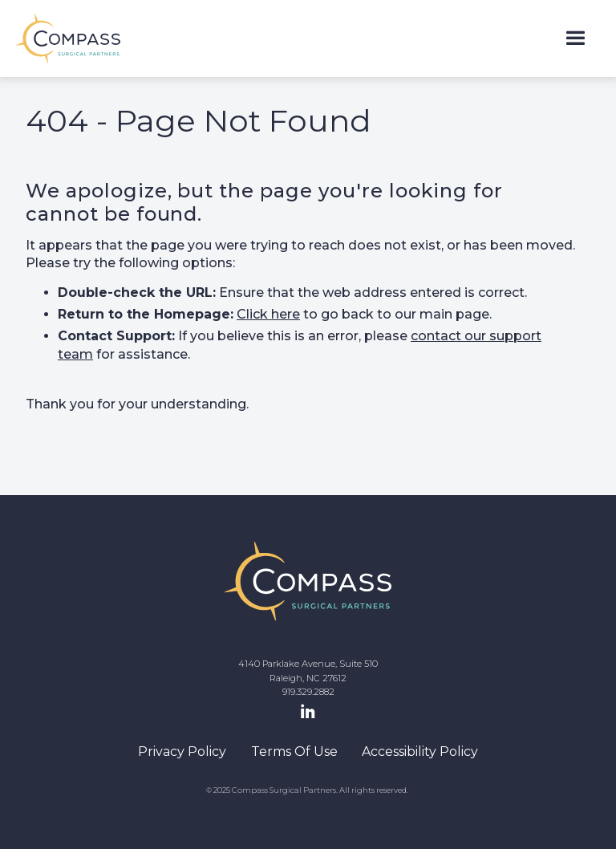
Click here (268, 314)
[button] (575, 39)
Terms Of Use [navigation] (294, 752)
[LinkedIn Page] (308, 713)
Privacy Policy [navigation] (182, 752)
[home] (68, 39)
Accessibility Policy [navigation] (420, 752)
